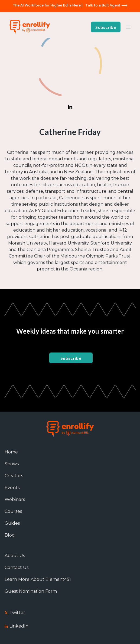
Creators (14, 476)
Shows (12, 464)
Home (11, 452)
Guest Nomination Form (31, 591)
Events (12, 488)
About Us (15, 556)
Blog (10, 535)
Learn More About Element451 (38, 579)
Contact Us (17, 567)
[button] (128, 27)
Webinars (15, 499)
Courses (13, 511)
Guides (12, 523)
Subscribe (106, 27)
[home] (28, 27)
